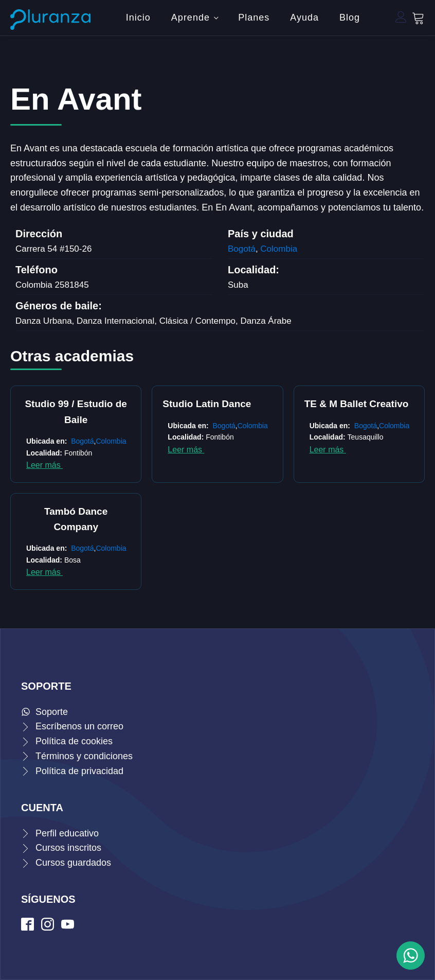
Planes (254, 17)
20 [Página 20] (275, 541)
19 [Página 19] (265, 541)
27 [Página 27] (347, 541)
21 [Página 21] (285, 541)
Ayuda (304, 17)
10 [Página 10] (244, 541)
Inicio (138, 17)
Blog (350, 17)
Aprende (191, 17)
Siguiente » (357, 541)
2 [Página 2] (162, 541)
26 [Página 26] (337, 541)
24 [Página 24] (316, 541)
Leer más (44, 465)
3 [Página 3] (172, 541)
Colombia (279, 249)
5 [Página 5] (193, 541)
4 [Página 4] (183, 541)
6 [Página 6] (203, 541)
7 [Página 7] (213, 541)
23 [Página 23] (306, 541)
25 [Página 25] (327, 541)
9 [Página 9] (234, 541)
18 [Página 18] (255, 541)
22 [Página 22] (296, 541)
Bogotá (242, 249)
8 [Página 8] (224, 541)
